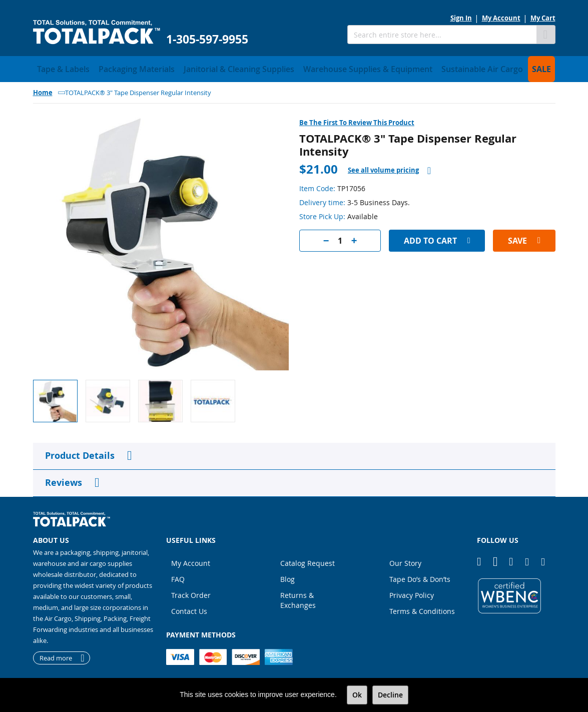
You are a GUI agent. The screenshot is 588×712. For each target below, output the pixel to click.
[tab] (389, 167)
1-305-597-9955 (207, 39)
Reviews (64, 480)
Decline (390, 695)
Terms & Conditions (422, 608)
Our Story (405, 560)
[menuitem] (58, 68)
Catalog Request (308, 560)
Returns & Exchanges (298, 597)
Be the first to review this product (357, 120)
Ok (357, 695)
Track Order (191, 592)
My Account (501, 18)
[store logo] (97, 32)
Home (43, 90)
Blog (287, 576)
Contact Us (189, 608)
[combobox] (442, 35)
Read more (56, 655)
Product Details (80, 453)
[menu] (294, 68)
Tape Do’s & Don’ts (420, 576)
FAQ (178, 576)
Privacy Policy (412, 592)
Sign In (461, 18)
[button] (112, 398)
